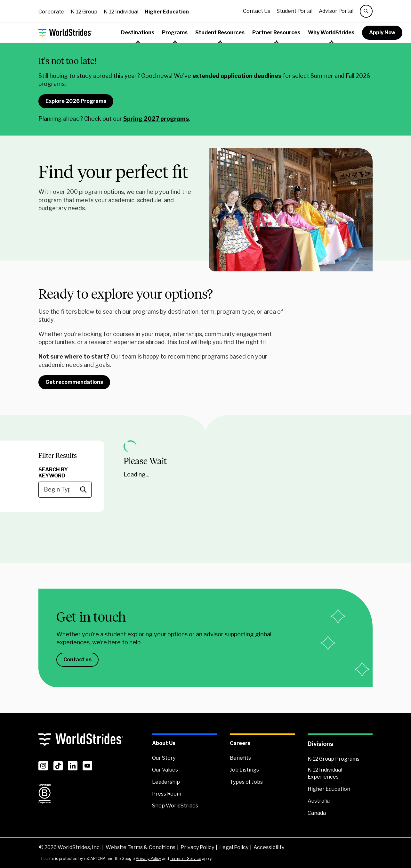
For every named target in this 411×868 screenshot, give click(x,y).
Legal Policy (234, 847)
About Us (164, 743)
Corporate (51, 12)
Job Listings (244, 770)
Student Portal (294, 11)
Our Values (165, 770)
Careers (240, 743)
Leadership (166, 782)
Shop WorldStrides (175, 806)
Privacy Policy (197, 847)
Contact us (77, 645)
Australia (319, 801)
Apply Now (382, 33)
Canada (317, 813)
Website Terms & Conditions (141, 847)
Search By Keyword (53, 473)
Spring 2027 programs (156, 119)
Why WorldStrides (331, 33)
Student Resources (220, 33)
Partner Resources (276, 33)
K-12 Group (84, 12)
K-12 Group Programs (334, 759)
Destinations (138, 33)
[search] (366, 11)
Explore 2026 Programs (76, 101)
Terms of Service (185, 859)
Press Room (167, 794)
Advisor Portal (336, 11)
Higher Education (167, 12)
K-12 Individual (121, 12)
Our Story (164, 758)
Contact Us (257, 11)
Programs (175, 33)
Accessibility (269, 847)
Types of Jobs (246, 782)
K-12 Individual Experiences (325, 773)
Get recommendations (74, 382)
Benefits (240, 758)
